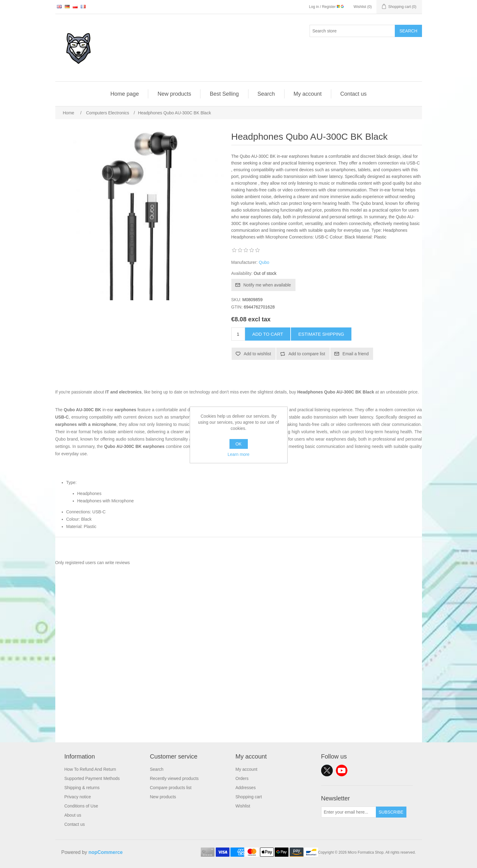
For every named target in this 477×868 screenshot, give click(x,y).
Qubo (264, 262)
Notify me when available (267, 285)
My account (308, 94)
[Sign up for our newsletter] (349, 812)
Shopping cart (249, 797)
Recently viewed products (174, 778)
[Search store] (352, 31)
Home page (125, 94)
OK (238, 444)
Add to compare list (307, 354)
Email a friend (356, 354)
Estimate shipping (321, 334)
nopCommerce (105, 852)
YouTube (342, 770)
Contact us (354, 94)
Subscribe (391, 812)
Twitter (327, 770)
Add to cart (268, 334)
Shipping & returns (82, 788)
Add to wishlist (257, 354)
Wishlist (243, 806)
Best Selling (224, 94)
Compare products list (171, 788)
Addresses (246, 788)
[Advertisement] (239, 700)
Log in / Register (326, 7)
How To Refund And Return (90, 769)
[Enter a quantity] (238, 334)
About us (73, 815)
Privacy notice (78, 797)
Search (408, 31)
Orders (242, 778)
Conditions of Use (81, 806)
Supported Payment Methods (92, 778)
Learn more (239, 454)
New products (174, 94)
